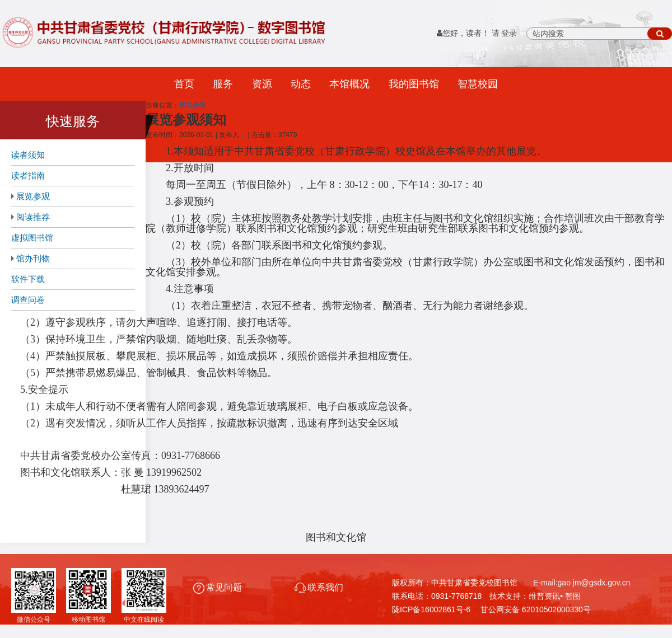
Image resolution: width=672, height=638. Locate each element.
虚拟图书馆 (32, 238)
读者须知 (28, 155)
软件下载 (28, 279)
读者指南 (28, 175)
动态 (301, 84)
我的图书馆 (414, 84)
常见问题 (219, 587)
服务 (223, 84)
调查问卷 (28, 300)
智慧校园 (478, 84)
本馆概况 (349, 84)
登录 (509, 33)
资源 (262, 84)
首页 (184, 84)
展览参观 (33, 196)
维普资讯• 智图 (555, 596)
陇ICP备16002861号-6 (431, 609)
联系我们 (319, 587)
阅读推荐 (33, 217)
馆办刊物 (33, 258)
